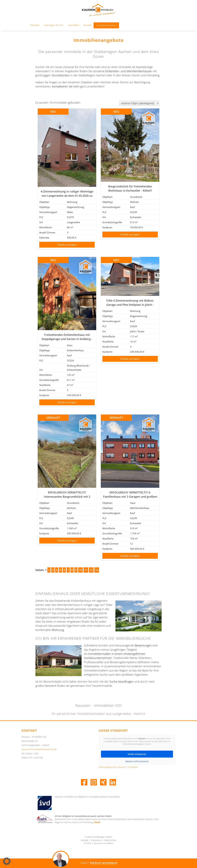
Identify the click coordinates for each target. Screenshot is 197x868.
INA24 (97, 822)
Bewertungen (143, 645)
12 (91, 570)
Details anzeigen (67, 245)
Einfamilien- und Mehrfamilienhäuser (129, 71)
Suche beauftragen (121, 682)
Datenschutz (110, 840)
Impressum (96, 840)
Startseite (35, 25)
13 (97, 570)
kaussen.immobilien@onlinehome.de (39, 749)
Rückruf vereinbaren (104, 863)
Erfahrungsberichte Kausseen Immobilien (118, 767)
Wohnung (58, 630)
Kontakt (87, 25)
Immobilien (73, 25)
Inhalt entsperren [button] (137, 754)
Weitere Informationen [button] (137, 761)
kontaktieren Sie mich (66, 86)
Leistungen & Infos (54, 25)
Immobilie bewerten (106, 25)
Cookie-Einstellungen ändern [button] (98, 837)
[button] (7, 861)
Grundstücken (61, 75)
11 (86, 570)
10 (80, 570)
